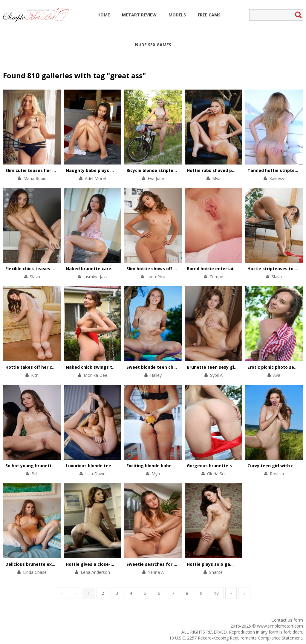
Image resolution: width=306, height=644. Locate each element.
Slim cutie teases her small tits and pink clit (53, 170)
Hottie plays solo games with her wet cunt (233, 564)
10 (216, 593)
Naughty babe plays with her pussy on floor (113, 170)
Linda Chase (35, 572)
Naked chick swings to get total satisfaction (115, 367)
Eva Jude (156, 178)
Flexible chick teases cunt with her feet (48, 269)
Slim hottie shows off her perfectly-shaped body (179, 269)
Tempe (216, 277)
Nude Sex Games (153, 45)
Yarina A (156, 572)
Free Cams (209, 15)
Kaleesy (277, 178)
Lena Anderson (95, 572)
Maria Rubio (35, 178)
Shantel (216, 572)
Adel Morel (95, 178)
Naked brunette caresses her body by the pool (116, 269)
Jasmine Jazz (95, 277)
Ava (277, 375)
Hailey (156, 375)
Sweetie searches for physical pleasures (170, 564)
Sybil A (216, 375)
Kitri (35, 375)
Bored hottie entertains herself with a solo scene (240, 269)
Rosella (277, 474)
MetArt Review (139, 15)
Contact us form (287, 620)
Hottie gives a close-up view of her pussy (110, 564)
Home (104, 15)
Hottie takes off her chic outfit (39, 367)
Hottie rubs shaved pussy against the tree (233, 170)
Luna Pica (156, 277)
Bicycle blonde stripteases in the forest (169, 170)
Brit (35, 474)
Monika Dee (95, 375)
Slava (35, 277)
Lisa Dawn (95, 474)
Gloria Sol (216, 474)
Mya (216, 178)
